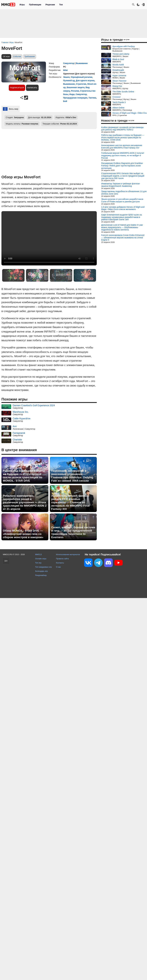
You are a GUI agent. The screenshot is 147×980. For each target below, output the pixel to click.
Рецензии (50, 5)
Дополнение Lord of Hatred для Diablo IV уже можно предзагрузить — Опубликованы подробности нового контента (122, 227)
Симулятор (69, 63)
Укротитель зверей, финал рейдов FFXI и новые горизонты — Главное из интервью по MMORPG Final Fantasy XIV (70, 502)
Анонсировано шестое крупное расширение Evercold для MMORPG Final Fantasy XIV (122, 146)
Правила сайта (62, 559)
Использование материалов (68, 554)
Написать (32, 88)
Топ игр (38, 563)
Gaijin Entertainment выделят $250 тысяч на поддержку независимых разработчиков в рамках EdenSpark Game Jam (122, 217)
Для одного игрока (85, 81)
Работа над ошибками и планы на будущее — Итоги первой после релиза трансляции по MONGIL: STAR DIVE (24, 476)
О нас (58, 567)
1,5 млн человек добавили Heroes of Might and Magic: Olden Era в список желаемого (123, 208)
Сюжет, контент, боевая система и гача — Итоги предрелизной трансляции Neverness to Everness (73, 532)
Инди (72, 94)
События (17, 56)
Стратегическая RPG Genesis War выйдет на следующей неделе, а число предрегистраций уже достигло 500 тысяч (123, 176)
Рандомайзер (41, 575)
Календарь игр (41, 571)
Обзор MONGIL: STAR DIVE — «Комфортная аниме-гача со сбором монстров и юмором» (23, 534)
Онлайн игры (41, 559)
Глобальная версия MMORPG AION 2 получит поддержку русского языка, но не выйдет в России (123, 155)
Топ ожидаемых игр (43, 567)
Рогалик (75, 91)
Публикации (35, 5)
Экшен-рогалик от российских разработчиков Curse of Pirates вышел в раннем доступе (122, 200)
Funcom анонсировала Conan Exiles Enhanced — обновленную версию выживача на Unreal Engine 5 (123, 238)
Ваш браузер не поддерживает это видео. (49, 238)
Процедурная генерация (75, 98)
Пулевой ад (69, 81)
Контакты (60, 563)
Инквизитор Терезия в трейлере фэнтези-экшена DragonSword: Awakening (121, 185)
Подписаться (17, 88)
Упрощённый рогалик (82, 77)
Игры (22, 5)
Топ (61, 5)
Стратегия (81, 84)
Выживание (82, 63)
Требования (30, 56)
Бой (65, 101)
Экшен (66, 77)
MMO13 (38, 554)
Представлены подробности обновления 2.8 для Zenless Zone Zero (124, 193)
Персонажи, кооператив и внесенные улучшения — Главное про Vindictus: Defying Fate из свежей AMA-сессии (72, 476)
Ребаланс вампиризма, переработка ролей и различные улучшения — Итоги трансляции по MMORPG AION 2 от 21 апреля (25, 502)
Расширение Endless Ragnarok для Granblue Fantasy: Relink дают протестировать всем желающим (122, 166)
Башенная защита (76, 87)
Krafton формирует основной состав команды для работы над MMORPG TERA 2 (122, 129)
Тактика (92, 98)
